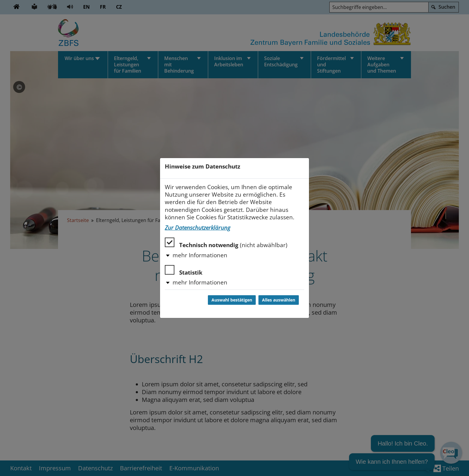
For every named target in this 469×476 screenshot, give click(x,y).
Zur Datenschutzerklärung (198, 228)
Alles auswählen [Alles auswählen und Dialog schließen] (279, 300)
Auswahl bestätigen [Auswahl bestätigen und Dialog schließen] (232, 300)
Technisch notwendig (226, 243)
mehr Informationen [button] (200, 255)
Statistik (184, 271)
